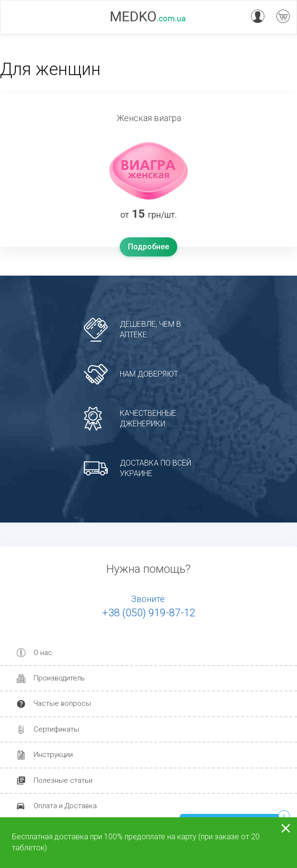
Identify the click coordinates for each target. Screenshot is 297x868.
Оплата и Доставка (65, 806)
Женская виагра (149, 118)
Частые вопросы (62, 703)
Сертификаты (56, 729)
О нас (43, 653)
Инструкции (53, 755)
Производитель (59, 678)
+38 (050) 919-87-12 (149, 613)
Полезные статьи (63, 780)
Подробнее (148, 247)
